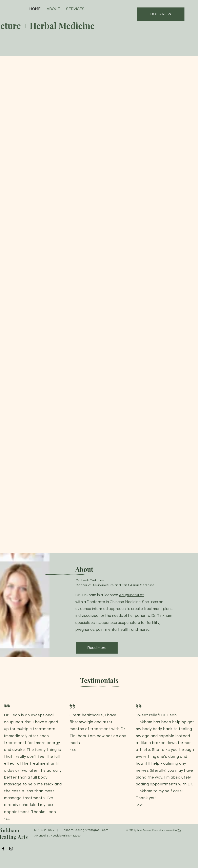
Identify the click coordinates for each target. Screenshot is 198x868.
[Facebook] (3, 849)
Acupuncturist (131, 595)
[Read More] (97, 648)
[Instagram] (11, 849)
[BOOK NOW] (161, 14)
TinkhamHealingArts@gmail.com (85, 830)
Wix (179, 830)
